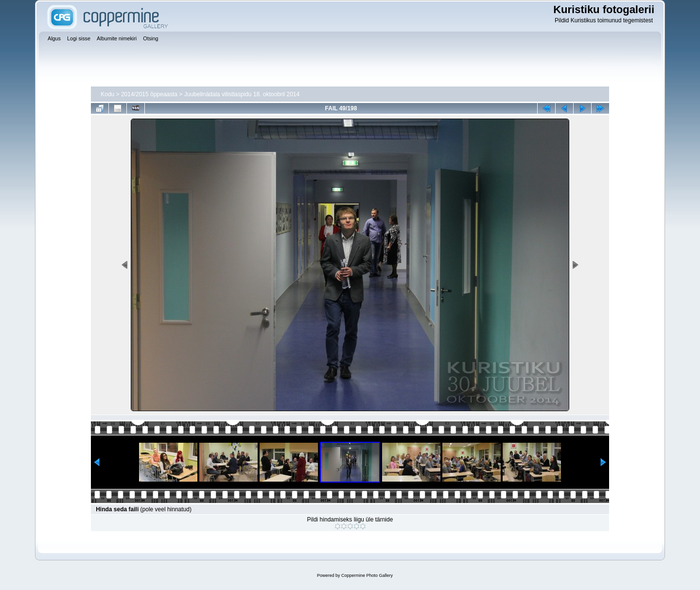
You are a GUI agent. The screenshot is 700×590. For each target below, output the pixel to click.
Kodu (107, 94)
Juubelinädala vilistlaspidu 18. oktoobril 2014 (242, 94)
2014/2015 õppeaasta (149, 94)
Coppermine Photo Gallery (367, 575)
